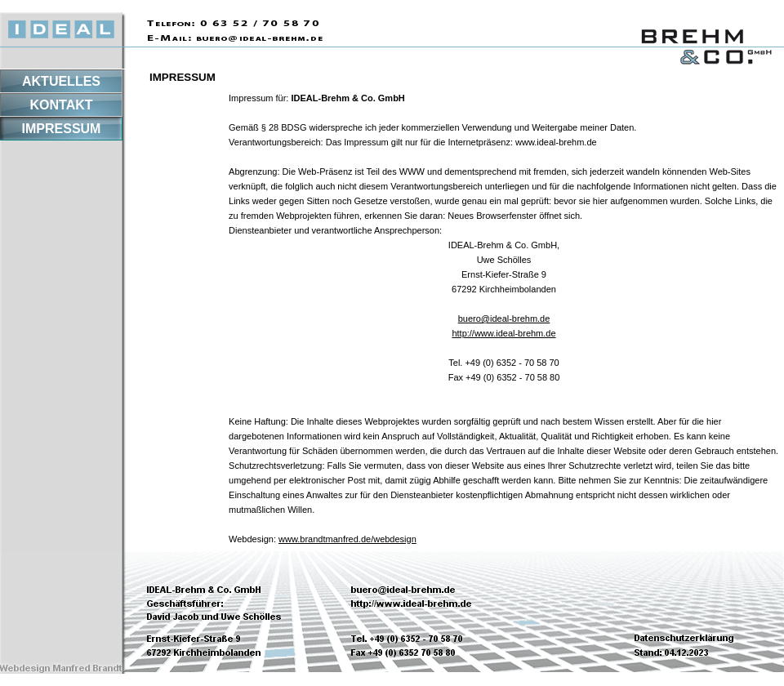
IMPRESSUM (62, 129)
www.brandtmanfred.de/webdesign (347, 539)
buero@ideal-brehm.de (504, 318)
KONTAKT (61, 105)
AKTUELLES (61, 81)
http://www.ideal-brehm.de (503, 333)
